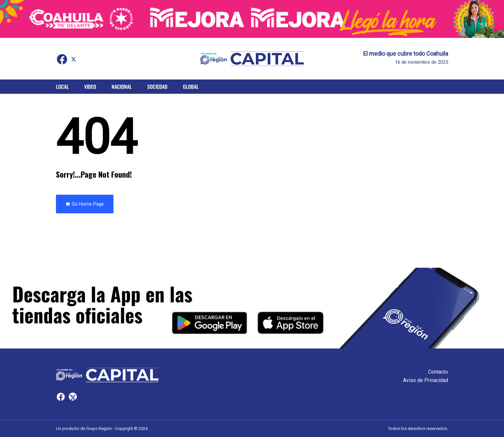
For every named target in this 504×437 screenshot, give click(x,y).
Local (62, 87)
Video (90, 87)
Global (191, 87)
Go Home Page (85, 204)
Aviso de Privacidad (426, 380)
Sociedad (157, 87)
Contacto (438, 372)
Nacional (122, 87)
